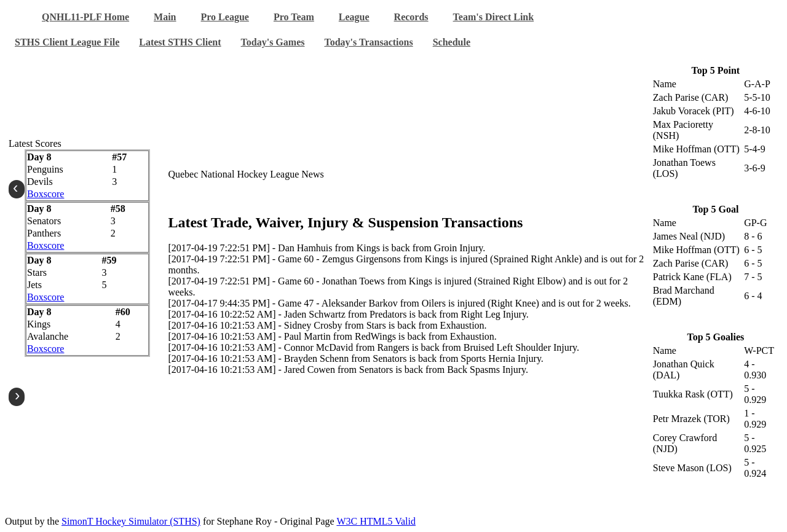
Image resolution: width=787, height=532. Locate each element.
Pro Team (294, 17)
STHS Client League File (67, 42)
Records (411, 17)
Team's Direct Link (494, 17)
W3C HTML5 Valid (376, 521)
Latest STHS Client (180, 42)
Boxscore (45, 194)
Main (165, 17)
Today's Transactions (368, 42)
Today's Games (273, 42)
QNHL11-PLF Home (85, 17)
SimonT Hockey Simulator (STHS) (131, 521)
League (354, 17)
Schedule (452, 42)
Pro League (225, 17)
